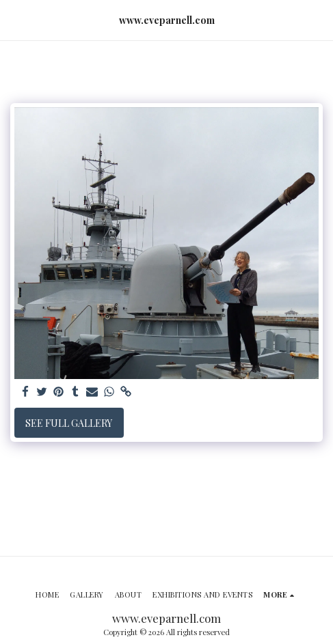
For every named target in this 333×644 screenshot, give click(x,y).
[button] (15, 19)
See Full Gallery (69, 423)
